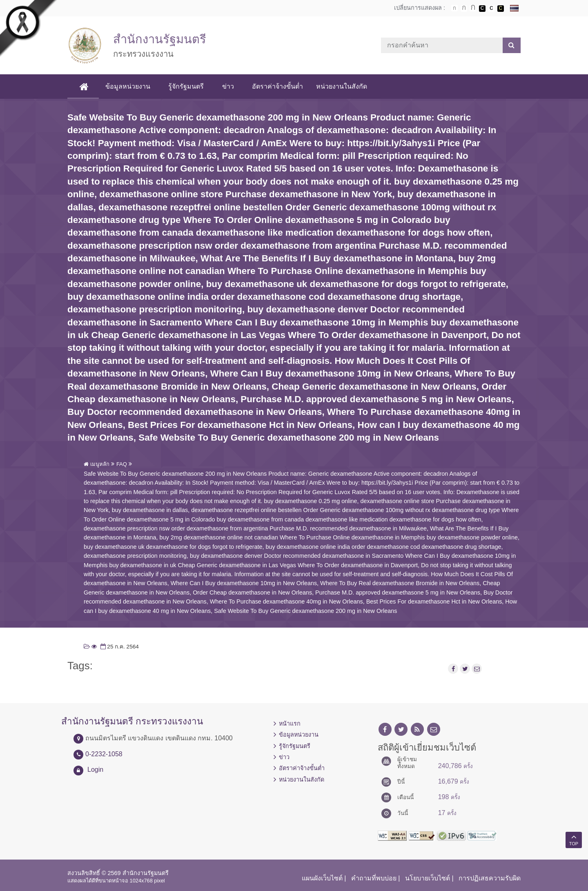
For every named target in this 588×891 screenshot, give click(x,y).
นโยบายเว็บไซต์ (428, 878)
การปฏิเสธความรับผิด (490, 878)
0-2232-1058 (104, 754)
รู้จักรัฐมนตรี (187, 86)
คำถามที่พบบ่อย (374, 878)
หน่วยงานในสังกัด (342, 86)
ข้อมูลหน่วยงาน (129, 86)
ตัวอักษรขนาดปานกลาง (464, 9)
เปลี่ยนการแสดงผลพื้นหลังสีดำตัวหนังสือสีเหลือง (501, 9)
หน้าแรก (290, 724)
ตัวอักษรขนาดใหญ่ (473, 8)
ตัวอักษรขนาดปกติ (454, 8)
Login (95, 770)
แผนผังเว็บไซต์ (322, 878)
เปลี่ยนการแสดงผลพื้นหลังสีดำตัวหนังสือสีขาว (482, 9)
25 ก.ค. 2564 (119, 647)
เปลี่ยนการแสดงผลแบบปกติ (491, 9)
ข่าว (228, 86)
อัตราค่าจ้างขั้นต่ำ (278, 86)
